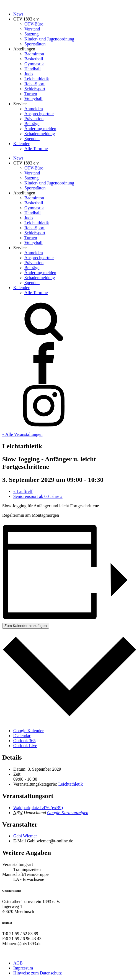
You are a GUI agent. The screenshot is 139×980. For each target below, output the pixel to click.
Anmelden (34, 109)
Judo (29, 74)
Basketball (34, 59)
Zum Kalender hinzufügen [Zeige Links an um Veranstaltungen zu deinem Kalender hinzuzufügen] (26, 626)
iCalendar (22, 736)
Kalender (21, 144)
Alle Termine (36, 149)
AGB (18, 963)
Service (20, 104)
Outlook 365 (24, 741)
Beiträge (32, 124)
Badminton (34, 54)
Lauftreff (23, 491)
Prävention (34, 119)
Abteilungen (24, 49)
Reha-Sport (34, 84)
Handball (33, 69)
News (18, 14)
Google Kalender (29, 731)
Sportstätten (35, 44)
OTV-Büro (34, 24)
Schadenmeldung (40, 134)
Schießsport (35, 89)
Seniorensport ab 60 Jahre (38, 496)
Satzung (32, 34)
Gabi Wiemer (25, 836)
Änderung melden (40, 129)
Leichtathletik (37, 79)
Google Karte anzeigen (68, 813)
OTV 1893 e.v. (26, 19)
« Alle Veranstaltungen (22, 434)
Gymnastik (34, 64)
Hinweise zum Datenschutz (38, 973)
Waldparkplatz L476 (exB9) (38, 808)
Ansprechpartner (39, 114)
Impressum (23, 968)
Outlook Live (25, 746)
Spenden (32, 139)
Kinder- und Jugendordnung (49, 39)
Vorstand (32, 29)
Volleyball (33, 99)
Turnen (31, 94)
